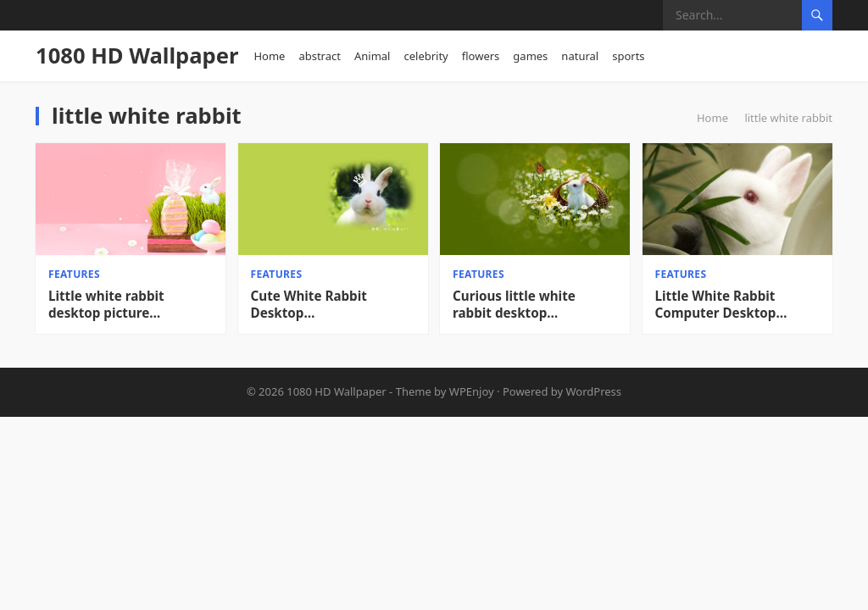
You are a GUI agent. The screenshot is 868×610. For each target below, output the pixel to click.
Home (269, 56)
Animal (373, 56)
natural (580, 56)
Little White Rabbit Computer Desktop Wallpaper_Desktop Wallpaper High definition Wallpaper (737, 305)
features (74, 274)
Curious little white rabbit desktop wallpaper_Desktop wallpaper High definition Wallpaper (534, 305)
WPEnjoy (472, 391)
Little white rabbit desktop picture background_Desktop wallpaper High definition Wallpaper (130, 305)
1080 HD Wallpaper (137, 55)
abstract (320, 56)
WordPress (594, 391)
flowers (481, 56)
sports (628, 56)
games (530, 56)
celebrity (426, 56)
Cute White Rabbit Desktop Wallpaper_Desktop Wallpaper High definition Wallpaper (333, 305)
